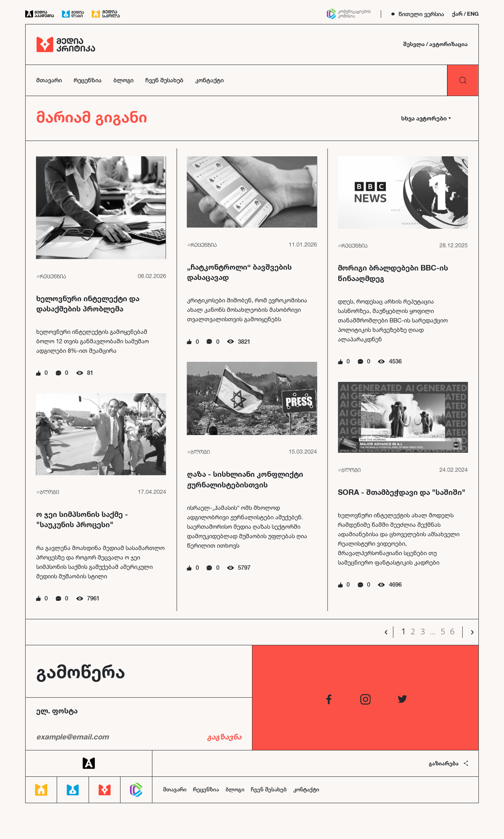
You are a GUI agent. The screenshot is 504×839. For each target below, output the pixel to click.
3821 (244, 342)
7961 (93, 598)
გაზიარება (448, 763)
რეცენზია (88, 80)
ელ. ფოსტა (57, 711)
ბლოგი (123, 80)
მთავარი (49, 80)
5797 (244, 568)
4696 (395, 584)
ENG (473, 14)
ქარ (457, 14)
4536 (395, 361)
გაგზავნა (224, 737)
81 (90, 373)
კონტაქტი (209, 80)
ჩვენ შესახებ (164, 80)
